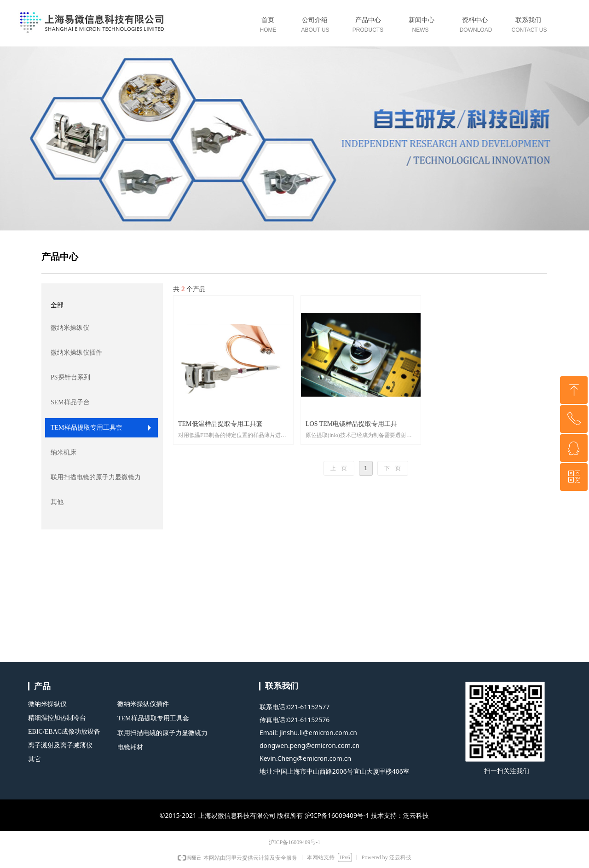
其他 (57, 502)
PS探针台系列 (70, 377)
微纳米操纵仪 (70, 328)
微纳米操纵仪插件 (76, 353)
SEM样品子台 (70, 402)
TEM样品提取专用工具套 (87, 428)
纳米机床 (64, 452)
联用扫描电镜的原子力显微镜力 (96, 477)
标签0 (370, 27)
